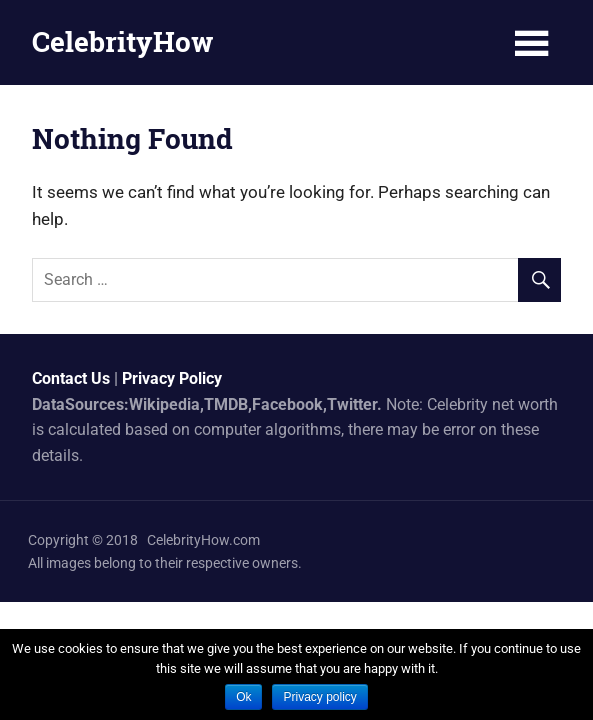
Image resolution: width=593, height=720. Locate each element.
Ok (243, 697)
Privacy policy (319, 697)
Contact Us (71, 378)
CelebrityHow (122, 41)
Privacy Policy (172, 378)
